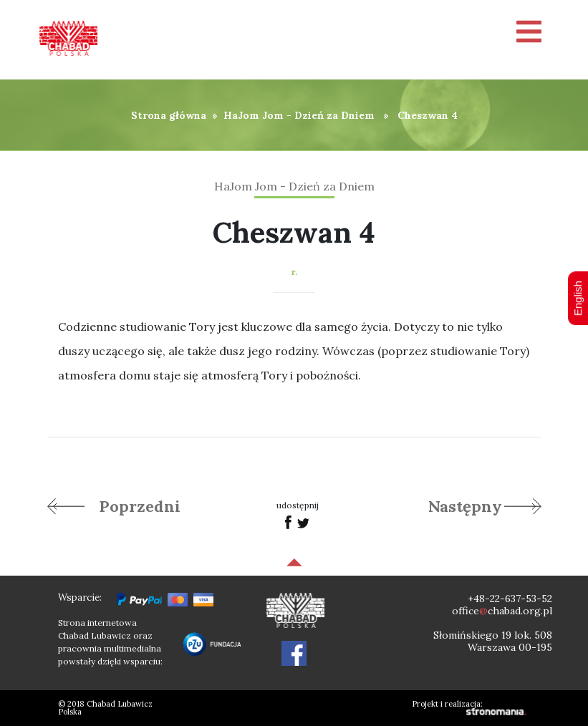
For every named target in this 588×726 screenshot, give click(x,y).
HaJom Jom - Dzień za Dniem (299, 115)
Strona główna (169, 115)
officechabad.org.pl (502, 611)
